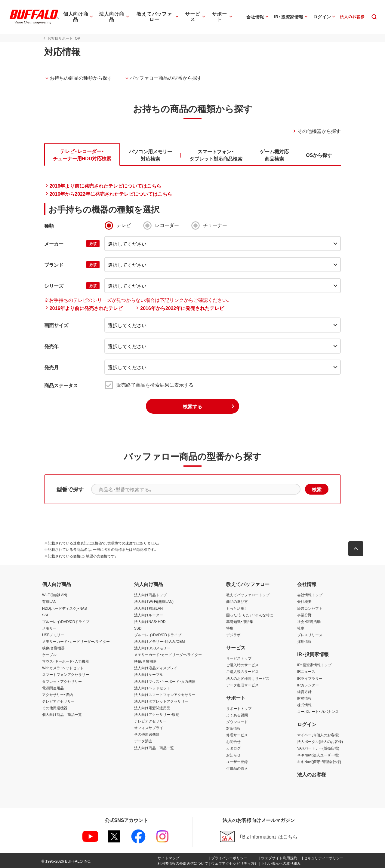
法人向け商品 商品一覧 (154, 748)
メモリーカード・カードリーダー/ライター (76, 641)
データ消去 (143, 741)
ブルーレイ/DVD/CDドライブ (66, 621)
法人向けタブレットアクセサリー (161, 701)
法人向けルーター (149, 615)
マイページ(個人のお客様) (318, 735)
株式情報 (304, 705)
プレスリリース (310, 635)
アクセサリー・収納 (57, 695)
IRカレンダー (308, 685)
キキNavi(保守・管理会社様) (319, 762)
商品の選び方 (237, 601)
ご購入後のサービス (242, 671)
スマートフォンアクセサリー (66, 674)
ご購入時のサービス (242, 665)
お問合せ (233, 741)
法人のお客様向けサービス (248, 678)
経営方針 (304, 692)
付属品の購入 (237, 768)
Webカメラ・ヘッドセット (63, 668)
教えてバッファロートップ (248, 595)
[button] (358, 549)
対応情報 (233, 728)
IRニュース (306, 671)
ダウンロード (237, 722)
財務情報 (304, 698)
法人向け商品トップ (150, 595)
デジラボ (233, 635)
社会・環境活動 (309, 621)
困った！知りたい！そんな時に (250, 615)
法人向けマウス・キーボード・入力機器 (165, 681)
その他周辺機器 (55, 708)
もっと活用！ (236, 608)
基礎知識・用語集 (240, 621)
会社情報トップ (310, 595)
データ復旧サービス (242, 685)
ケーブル (49, 655)
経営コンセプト (310, 608)
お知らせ (233, 755)
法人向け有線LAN (148, 608)
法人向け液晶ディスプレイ (156, 668)
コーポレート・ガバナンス (318, 711)
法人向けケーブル (149, 674)
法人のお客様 (312, 774)
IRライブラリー (310, 678)
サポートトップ (239, 708)
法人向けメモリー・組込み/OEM (160, 641)
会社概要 (304, 601)
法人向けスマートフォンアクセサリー (165, 695)
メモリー (49, 628)
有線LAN (49, 601)
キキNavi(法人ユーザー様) (318, 755)
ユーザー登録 (237, 762)
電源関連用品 (53, 688)
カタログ (233, 748)
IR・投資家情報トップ (314, 665)
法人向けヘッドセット (152, 688)
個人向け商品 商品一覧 (62, 714)
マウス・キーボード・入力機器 (66, 661)
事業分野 (304, 615)
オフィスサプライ (149, 728)
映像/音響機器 (53, 648)
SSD (46, 615)
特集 (230, 628)
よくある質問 (237, 715)
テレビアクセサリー (58, 701)
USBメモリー (53, 635)
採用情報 (304, 641)
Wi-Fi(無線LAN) (55, 595)
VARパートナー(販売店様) (318, 748)
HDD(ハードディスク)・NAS (65, 608)
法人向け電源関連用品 (152, 708)
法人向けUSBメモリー (152, 648)
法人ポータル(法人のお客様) (320, 741)
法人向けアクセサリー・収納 (157, 714)
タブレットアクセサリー (62, 681)
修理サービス (237, 735)
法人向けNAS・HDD (150, 621)
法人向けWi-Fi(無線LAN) (154, 601)
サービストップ (239, 658)
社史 (301, 628)
